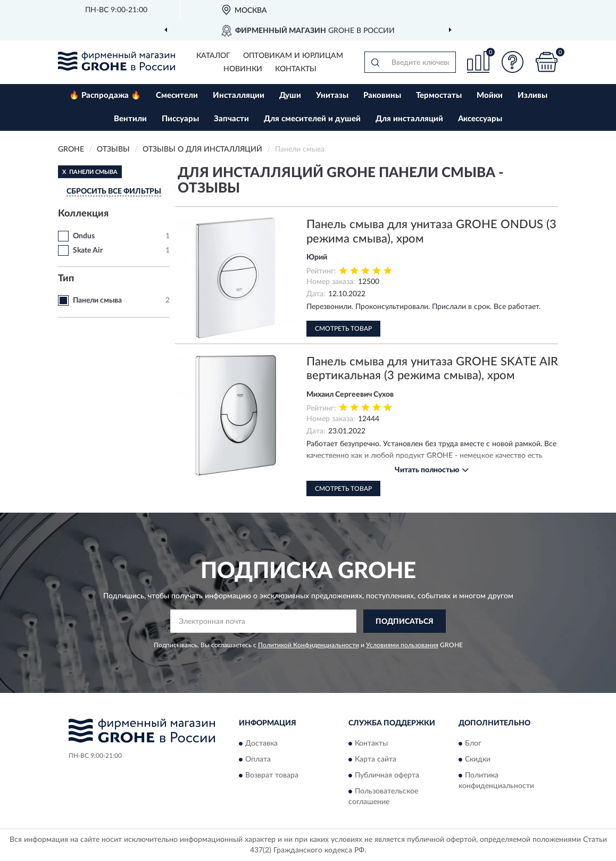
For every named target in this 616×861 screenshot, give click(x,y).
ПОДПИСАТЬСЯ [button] (405, 622)
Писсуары (180, 119)
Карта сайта (376, 759)
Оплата (258, 759)
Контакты (296, 69)
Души (290, 95)
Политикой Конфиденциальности (309, 645)
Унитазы (332, 95)
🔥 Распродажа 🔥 (105, 95)
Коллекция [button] (83, 214)
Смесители (177, 95)
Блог (473, 743)
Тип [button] (66, 279)
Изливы (532, 95)
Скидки (478, 759)
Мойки (490, 95)
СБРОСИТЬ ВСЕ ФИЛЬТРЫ (114, 191)
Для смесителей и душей (312, 119)
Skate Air (88, 250)
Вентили (130, 119)
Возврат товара (272, 775)
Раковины (382, 95)
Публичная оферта (387, 775)
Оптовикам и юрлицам (293, 56)
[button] (512, 62)
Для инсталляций (409, 119)
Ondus (84, 236)
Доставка (261, 743)
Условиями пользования (402, 645)
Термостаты (439, 95)
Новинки (243, 69)
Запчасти (231, 119)
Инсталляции (239, 95)
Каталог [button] (213, 56)
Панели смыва (97, 300)
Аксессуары (480, 119)
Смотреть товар (343, 329)
